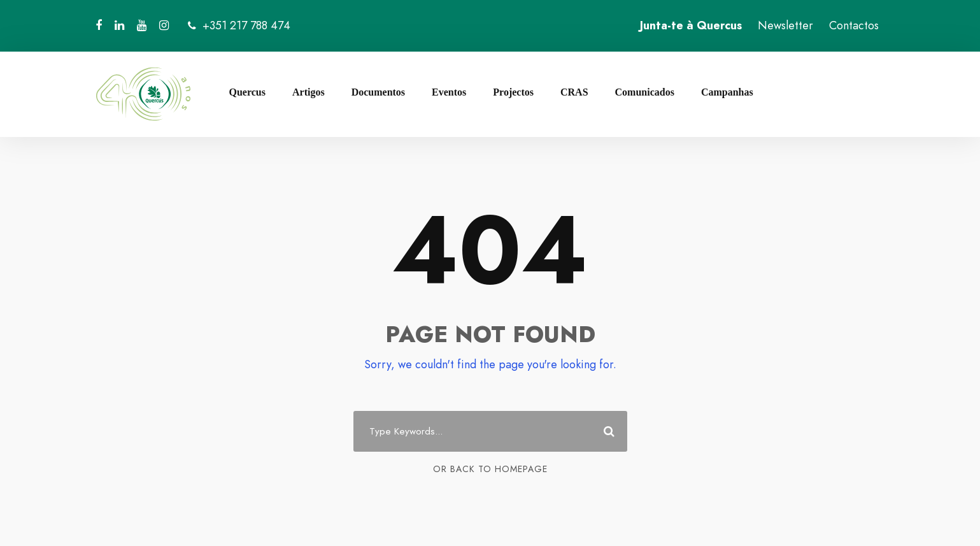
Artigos (309, 92)
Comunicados (645, 92)
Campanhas (727, 92)
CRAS (574, 92)
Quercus (247, 92)
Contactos (854, 25)
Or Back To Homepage (490, 469)
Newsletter (785, 25)
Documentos (378, 92)
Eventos (449, 92)
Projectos (513, 92)
